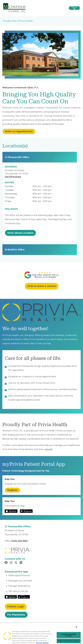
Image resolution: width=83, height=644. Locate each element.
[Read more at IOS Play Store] (11, 511)
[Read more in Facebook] (6, 563)
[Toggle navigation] (74, 8)
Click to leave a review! (41, 286)
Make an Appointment (19, 131)
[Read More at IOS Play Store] (11, 597)
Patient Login (16, 607)
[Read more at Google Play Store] (26, 511)
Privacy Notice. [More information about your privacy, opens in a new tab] (42, 643)
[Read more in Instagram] (11, 563)
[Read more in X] (16, 563)
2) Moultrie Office (15, 250)
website (48, 449)
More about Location (20, 233)
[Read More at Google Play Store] (24, 597)
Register (12, 490)
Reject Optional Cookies (69, 641)
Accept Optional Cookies (69, 635)
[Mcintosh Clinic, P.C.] (15, 8)
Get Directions (13, 177)
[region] (41, 633)
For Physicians (16, 615)
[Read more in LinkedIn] (21, 563)
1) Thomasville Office (17, 157)
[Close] (76, 627)
